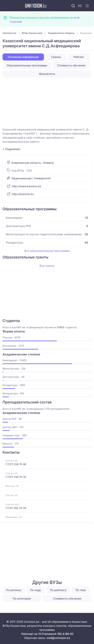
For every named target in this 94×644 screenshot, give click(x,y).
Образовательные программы (27, 65)
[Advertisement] (47, 102)
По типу (81, 590)
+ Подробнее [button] (11, 149)
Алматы (49, 163)
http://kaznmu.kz (23, 194)
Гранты (56, 57)
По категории (22, 599)
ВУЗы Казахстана (32, 33)
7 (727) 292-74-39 (16, 508)
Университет (43, 178)
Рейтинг (79, 57)
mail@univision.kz (58, 638)
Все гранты (47, 266)
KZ (80, 6)
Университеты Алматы (61, 33)
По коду (36, 590)
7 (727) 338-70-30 (16, 477)
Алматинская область (26, 163)
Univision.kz (9, 33)
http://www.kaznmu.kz (27, 186)
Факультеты (47, 74)
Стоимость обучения (71, 65)
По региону (14, 590)
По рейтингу (58, 590)
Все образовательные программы (47, 251)
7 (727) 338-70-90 (16, 464)
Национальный (22, 178)
